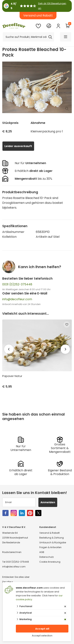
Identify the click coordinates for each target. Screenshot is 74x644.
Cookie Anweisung (50, 562)
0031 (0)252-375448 (17, 284)
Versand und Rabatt (38, 15)
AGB (42, 552)
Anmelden (48, 502)
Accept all (42, 629)
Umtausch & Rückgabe (53, 542)
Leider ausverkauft (18, 146)
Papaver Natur (12, 376)
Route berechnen (12, 552)
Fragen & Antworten (50, 547)
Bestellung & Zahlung (52, 538)
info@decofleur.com (17, 299)
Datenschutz (47, 557)
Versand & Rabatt (49, 533)
